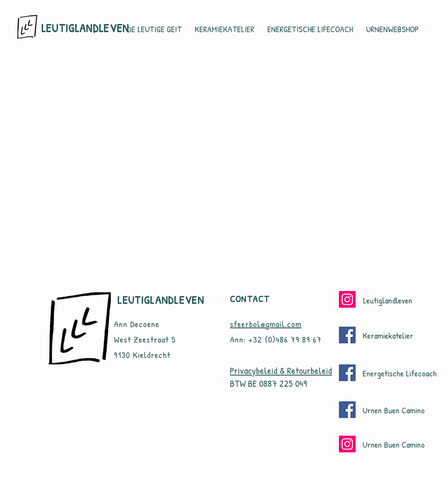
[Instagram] (347, 299)
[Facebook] (347, 335)
